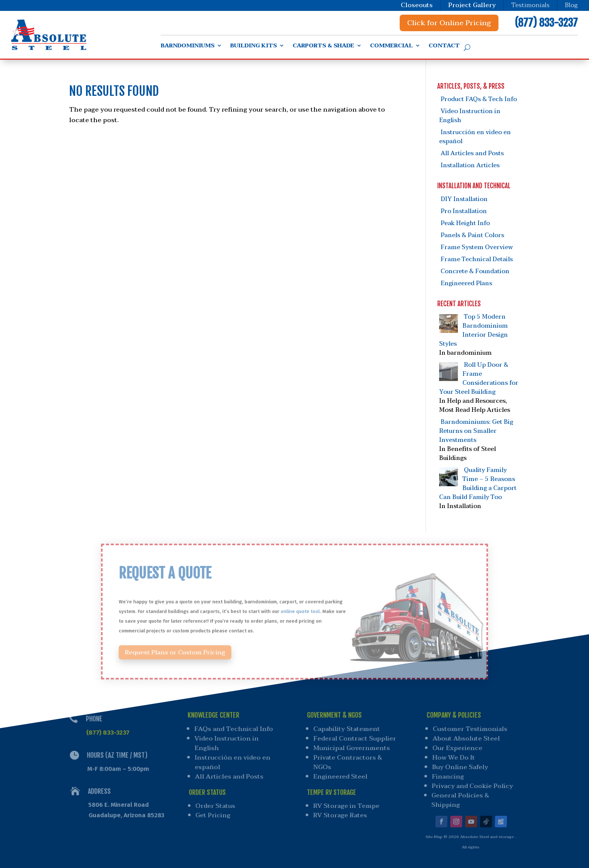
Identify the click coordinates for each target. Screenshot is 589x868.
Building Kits (254, 47)
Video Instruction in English (470, 116)
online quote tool (299, 611)
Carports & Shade (323, 47)
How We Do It (453, 757)
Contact (444, 47)
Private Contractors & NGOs (348, 762)
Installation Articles (470, 165)
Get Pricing (214, 812)
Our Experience (457, 748)
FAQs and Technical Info (233, 730)
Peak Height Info (465, 223)
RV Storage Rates (340, 812)
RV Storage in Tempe (346, 803)
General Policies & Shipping (458, 797)
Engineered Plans (466, 283)
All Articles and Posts (472, 153)
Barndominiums (188, 47)
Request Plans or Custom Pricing (188, 648)
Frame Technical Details (477, 259)
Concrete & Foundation (475, 271)
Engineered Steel (340, 775)
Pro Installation (464, 211)
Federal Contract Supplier (355, 739)
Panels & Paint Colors (472, 235)
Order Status (216, 803)
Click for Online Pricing (449, 23)
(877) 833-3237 (546, 23)
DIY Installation (464, 199)
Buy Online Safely (459, 766)
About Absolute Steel (467, 739)
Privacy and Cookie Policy (471, 784)
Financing (447, 775)
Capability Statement (347, 730)
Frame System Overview (477, 247)
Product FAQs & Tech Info (479, 99)
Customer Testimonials (471, 730)
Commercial (391, 47)
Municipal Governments (352, 748)
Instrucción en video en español (475, 137)
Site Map (432, 831)
